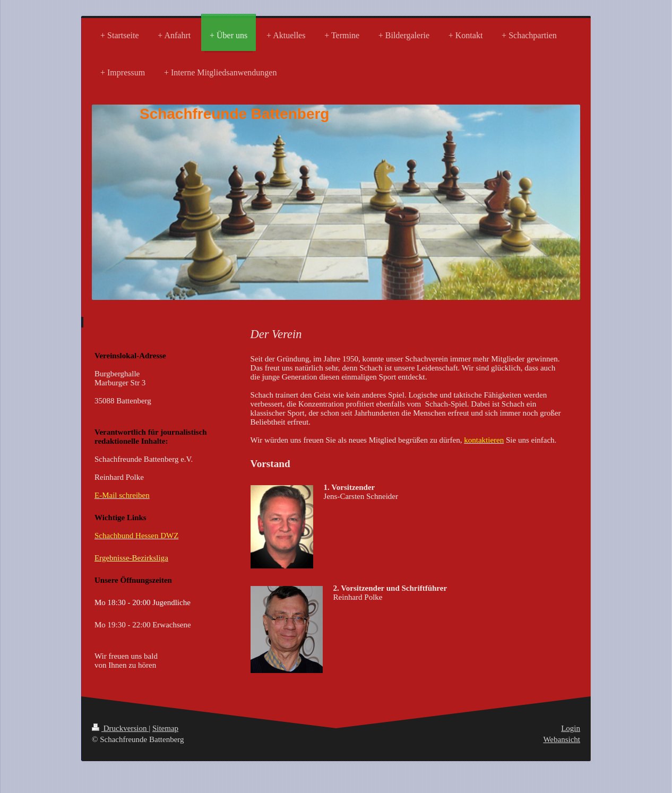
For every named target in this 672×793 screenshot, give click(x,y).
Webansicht (562, 739)
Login (571, 728)
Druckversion (120, 728)
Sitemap (165, 728)
